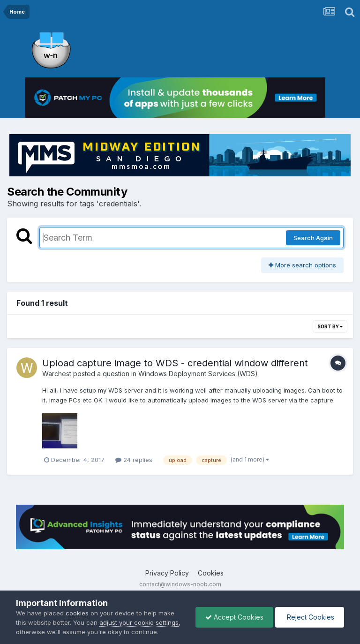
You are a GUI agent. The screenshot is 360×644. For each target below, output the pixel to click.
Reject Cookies (310, 617)
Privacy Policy (167, 573)
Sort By (330, 326)
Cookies (211, 573)
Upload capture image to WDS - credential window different (175, 363)
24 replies (134, 460)
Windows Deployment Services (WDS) (198, 374)
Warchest (57, 374)
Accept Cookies (234, 617)
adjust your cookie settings (139, 622)
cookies (77, 613)
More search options (302, 265)
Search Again (313, 238)
